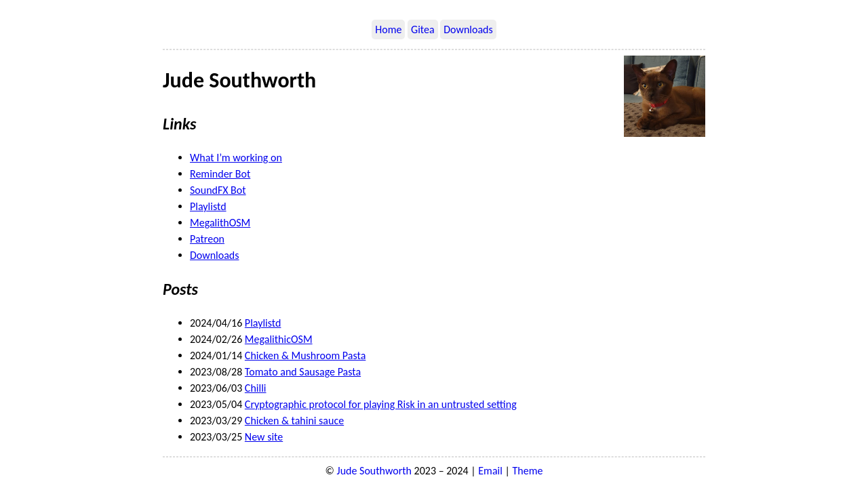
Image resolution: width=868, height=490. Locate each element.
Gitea (423, 29)
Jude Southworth (374, 471)
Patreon (207, 239)
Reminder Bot (220, 174)
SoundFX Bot (218, 190)
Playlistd (208, 206)
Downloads (468, 29)
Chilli (256, 388)
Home (388, 29)
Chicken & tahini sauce (294, 421)
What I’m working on (236, 158)
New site (264, 437)
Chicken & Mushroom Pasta (305, 355)
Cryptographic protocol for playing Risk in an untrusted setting (381, 404)
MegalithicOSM (279, 339)
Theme (528, 471)
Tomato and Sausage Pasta (303, 372)
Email (490, 471)
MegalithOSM (220, 223)
